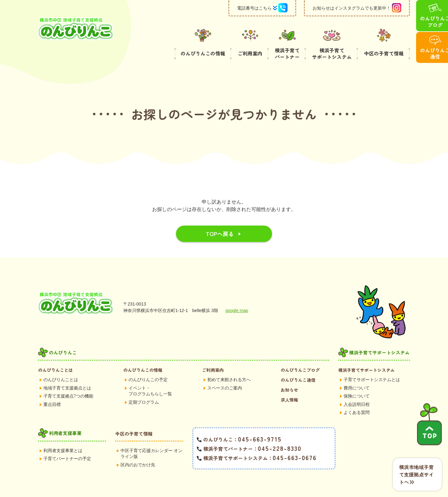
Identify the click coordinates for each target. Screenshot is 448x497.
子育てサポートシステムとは (372, 365)
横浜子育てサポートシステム (367, 355)
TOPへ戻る (220, 219)
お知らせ (289, 375)
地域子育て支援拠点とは (67, 373)
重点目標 (52, 390)
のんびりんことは (55, 355)
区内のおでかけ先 (138, 450)
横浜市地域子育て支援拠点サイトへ (416, 474)
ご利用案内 (213, 355)
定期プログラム (144, 387)
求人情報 (289, 385)
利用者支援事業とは (63, 436)
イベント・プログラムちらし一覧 (150, 376)
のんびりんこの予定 (148, 365)
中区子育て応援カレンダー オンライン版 (152, 439)
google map (237, 296)
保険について (357, 381)
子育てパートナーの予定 (67, 444)
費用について (357, 373)
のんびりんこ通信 (298, 365)
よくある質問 (357, 398)
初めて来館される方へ (229, 365)
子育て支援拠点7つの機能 (68, 381)
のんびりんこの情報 (143, 355)
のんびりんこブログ (300, 355)
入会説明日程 (357, 390)
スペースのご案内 (225, 373)
